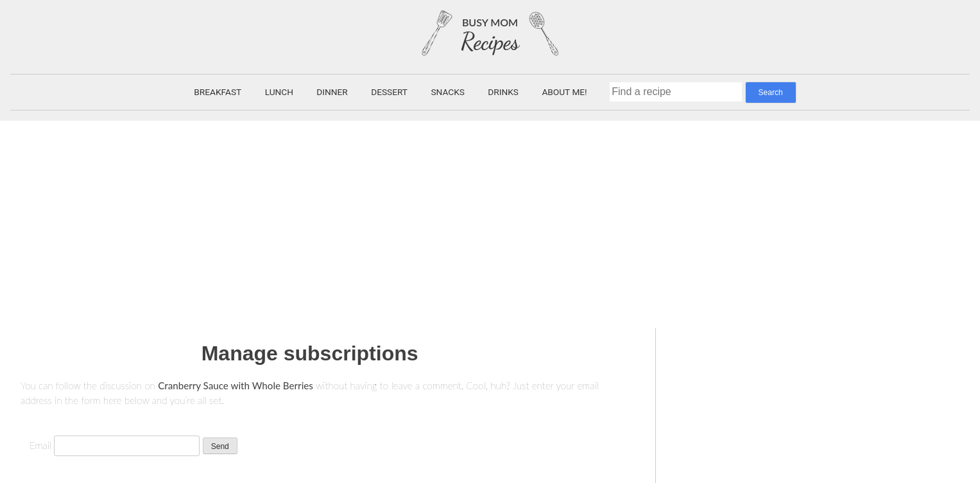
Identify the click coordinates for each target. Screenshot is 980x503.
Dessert (389, 92)
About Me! (564, 92)
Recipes (490, 42)
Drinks (503, 92)
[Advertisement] (490, 217)
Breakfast (218, 92)
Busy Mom (490, 22)
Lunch (279, 92)
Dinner (332, 92)
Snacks (447, 92)
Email (40, 445)
